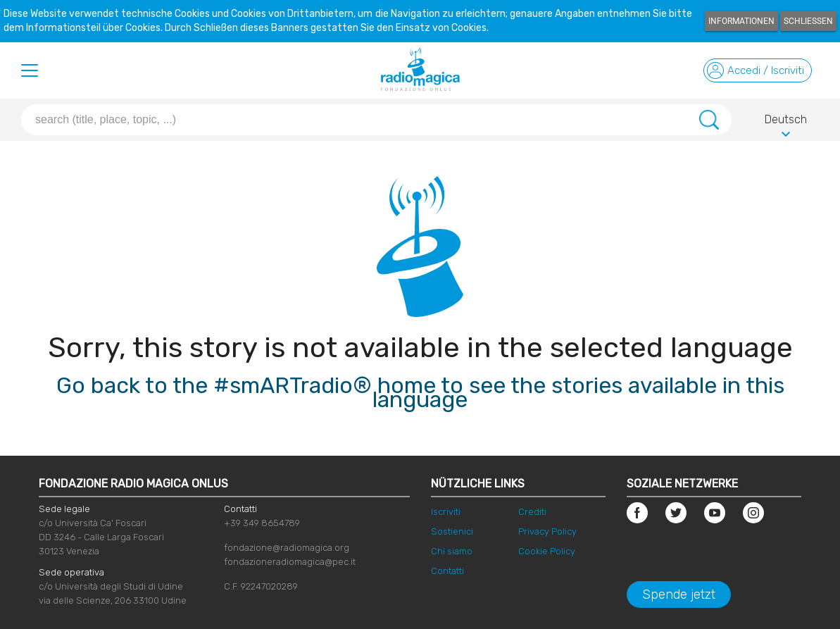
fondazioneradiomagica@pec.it (290, 562)
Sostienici (452, 531)
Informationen (741, 21)
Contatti (447, 571)
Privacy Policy (547, 531)
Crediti (532, 512)
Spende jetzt (679, 594)
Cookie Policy (547, 551)
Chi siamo (452, 551)
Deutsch (786, 122)
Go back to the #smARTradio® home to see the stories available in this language (420, 392)
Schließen (808, 21)
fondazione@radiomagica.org (287, 548)
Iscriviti (446, 512)
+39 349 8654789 (262, 523)
